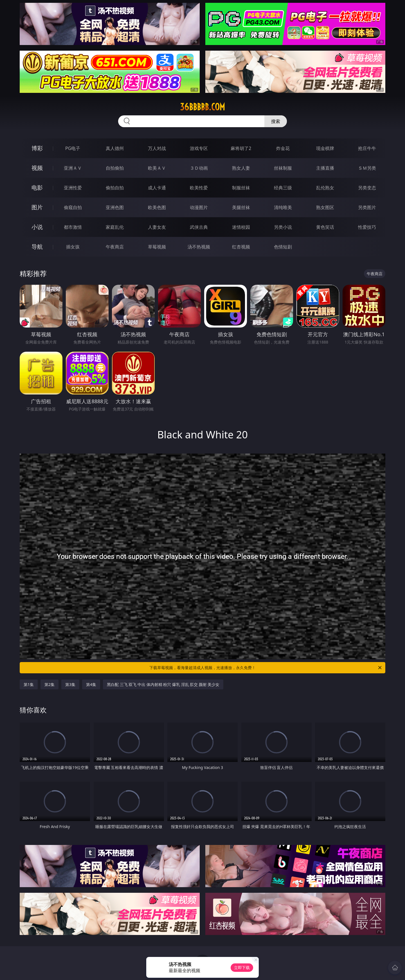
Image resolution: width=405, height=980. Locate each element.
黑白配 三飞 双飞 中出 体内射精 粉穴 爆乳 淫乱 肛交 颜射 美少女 (163, 684)
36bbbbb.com (202, 107)
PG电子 (73, 148)
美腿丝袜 (241, 207)
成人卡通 (157, 188)
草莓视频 (157, 247)
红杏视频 (241, 247)
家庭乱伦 (115, 227)
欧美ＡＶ (157, 168)
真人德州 (115, 148)
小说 (37, 227)
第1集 (29, 684)
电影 (37, 188)
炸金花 (283, 148)
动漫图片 (199, 207)
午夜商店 (115, 247)
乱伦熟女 (325, 188)
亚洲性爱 (73, 188)
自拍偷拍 (115, 168)
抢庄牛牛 (367, 148)
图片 (37, 207)
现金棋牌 (325, 148)
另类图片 (367, 207)
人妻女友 (157, 227)
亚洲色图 (115, 207)
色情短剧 (283, 247)
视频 (37, 168)
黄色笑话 (325, 227)
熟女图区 (325, 207)
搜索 (276, 121)
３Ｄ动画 (199, 168)
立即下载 (242, 967)
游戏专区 (199, 148)
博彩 (37, 148)
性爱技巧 (367, 227)
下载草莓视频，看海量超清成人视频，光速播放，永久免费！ (266, 668)
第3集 (70, 684)
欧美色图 (157, 207)
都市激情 (73, 227)
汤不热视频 (199, 247)
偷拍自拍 (115, 188)
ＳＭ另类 (367, 168)
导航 (37, 247)
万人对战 (157, 148)
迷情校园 (241, 227)
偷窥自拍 (73, 207)
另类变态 (367, 188)
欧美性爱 (199, 188)
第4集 (91, 684)
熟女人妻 (241, 168)
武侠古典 (199, 227)
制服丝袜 (241, 188)
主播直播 (325, 168)
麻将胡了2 (241, 148)
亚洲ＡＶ (73, 168)
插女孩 (73, 247)
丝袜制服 (283, 168)
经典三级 (283, 188)
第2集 (49, 684)
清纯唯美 (283, 207)
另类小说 (283, 227)
